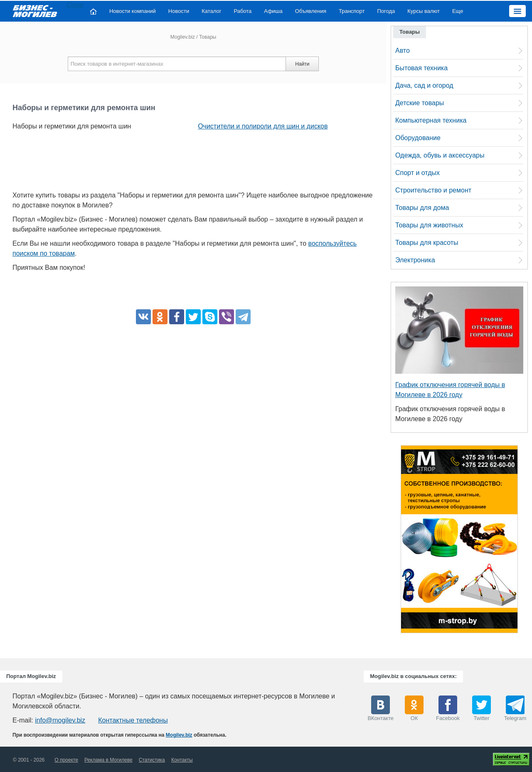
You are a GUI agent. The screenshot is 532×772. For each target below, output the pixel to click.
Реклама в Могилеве (108, 760)
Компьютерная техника (431, 120)
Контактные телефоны (133, 720)
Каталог (211, 11)
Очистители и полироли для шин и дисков (263, 126)
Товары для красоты (427, 243)
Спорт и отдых (417, 173)
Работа (243, 11)
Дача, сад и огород (424, 85)
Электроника (415, 260)
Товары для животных (429, 225)
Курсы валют (424, 11)
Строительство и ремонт (433, 190)
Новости (179, 11)
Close (75, 5)
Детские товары (420, 103)
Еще (458, 11)
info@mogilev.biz (60, 720)
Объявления (311, 11)
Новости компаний (133, 11)
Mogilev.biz (183, 37)
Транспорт (352, 11)
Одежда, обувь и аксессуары (440, 155)
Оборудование (418, 138)
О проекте (66, 760)
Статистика (152, 760)
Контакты (182, 760)
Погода (386, 11)
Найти (302, 64)
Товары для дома (422, 208)
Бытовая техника (421, 68)
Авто (403, 51)
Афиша (273, 11)
